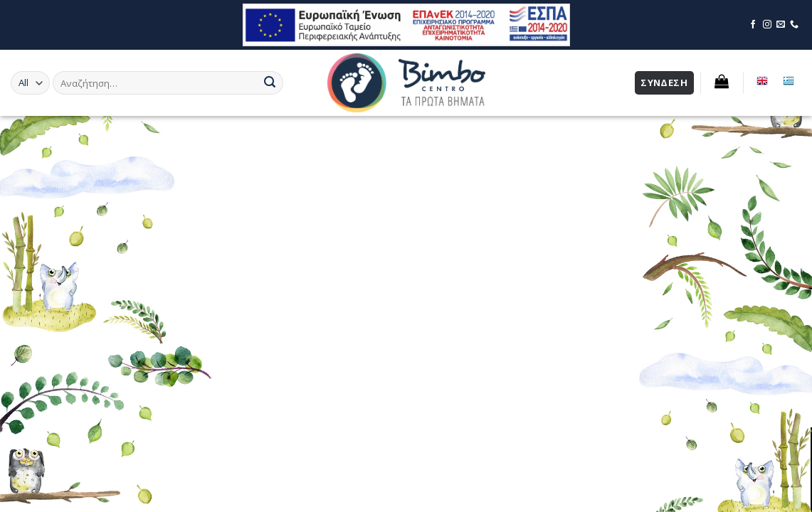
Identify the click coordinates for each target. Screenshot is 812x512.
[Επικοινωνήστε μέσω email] (781, 25)
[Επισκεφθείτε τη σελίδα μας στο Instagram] (767, 25)
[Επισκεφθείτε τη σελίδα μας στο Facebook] (753, 25)
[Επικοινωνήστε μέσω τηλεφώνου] (794, 25)
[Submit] (270, 83)
